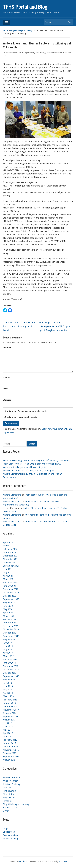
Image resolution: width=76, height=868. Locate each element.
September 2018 (11, 676)
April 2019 (8, 653)
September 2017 (11, 716)
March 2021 (9, 579)
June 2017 (8, 726)
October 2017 (10, 713)
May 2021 (8, 572)
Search (70, 22)
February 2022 (10, 549)
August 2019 (9, 639)
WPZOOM (63, 861)
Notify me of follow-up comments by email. (26, 411)
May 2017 (8, 730)
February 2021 (10, 583)
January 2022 (9, 552)
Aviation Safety (10, 781)
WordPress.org (10, 838)
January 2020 (9, 623)
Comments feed (11, 835)
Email (6, 389)
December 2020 (11, 589)
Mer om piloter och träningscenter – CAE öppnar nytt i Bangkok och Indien (55, 326)
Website (7, 400)
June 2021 (8, 569)
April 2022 (8, 542)
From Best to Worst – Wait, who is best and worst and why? (32, 464)
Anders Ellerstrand (12, 495)
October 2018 (10, 673)
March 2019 (9, 656)
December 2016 (11, 747)
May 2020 (8, 609)
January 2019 (9, 663)
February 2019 (10, 660)
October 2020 (10, 596)
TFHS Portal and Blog (25, 7)
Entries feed (9, 832)
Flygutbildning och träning (21, 30)
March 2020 (9, 616)
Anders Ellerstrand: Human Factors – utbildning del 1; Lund (20, 326)
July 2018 (7, 683)
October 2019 (10, 633)
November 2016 (11, 750)
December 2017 (11, 706)
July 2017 (7, 723)
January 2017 (9, 743)
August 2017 (9, 720)
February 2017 (10, 740)
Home (6, 30)
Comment (8, 347)
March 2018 (9, 696)
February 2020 (10, 619)
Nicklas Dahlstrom (14, 53)
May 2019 (8, 649)
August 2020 (9, 603)
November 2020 (11, 593)
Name (7, 377)
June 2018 (8, 686)
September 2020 (11, 599)
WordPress (24, 861)
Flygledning (9, 794)
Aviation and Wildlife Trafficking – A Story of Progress (29, 470)
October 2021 (10, 562)
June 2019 (8, 646)
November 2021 (11, 559)
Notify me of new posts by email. (21, 417)
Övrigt (6, 811)
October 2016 (10, 753)
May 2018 (8, 690)
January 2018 (9, 703)
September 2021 (11, 566)
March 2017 (9, 736)
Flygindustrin (9, 791)
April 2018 (8, 693)
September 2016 (11, 757)
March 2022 (9, 546)
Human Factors (10, 808)
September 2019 (11, 636)
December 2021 (11, 556)
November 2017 (11, 710)
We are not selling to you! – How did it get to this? (27, 467)
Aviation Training (12, 784)
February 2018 (10, 700)
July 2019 (7, 643)
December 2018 (11, 666)
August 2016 (9, 760)
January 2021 (9, 586)
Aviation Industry (11, 777)
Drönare (7, 787)
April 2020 (8, 613)
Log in (6, 828)
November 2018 (11, 669)
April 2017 (8, 733)
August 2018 (9, 680)
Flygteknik (8, 801)
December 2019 (11, 626)
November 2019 (11, 629)
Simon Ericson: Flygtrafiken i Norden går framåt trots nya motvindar (36, 460)
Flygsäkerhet (9, 798)
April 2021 (8, 576)
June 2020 (8, 606)
